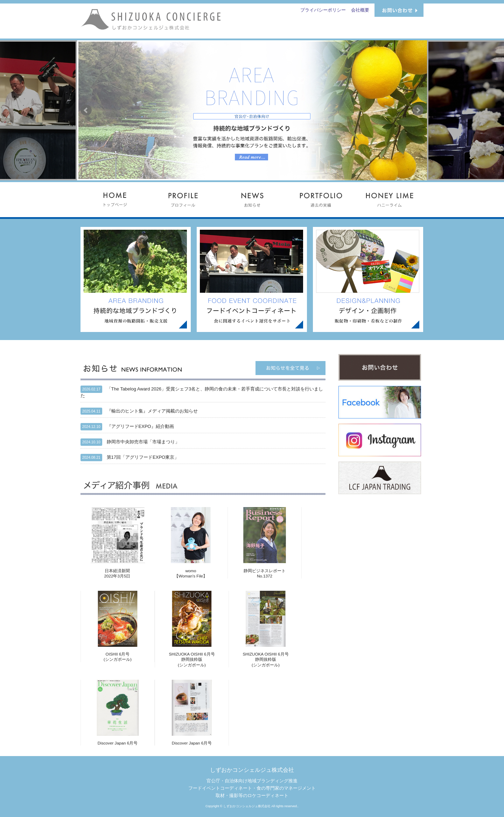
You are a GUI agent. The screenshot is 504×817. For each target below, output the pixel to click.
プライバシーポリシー (323, 10)
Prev (86, 110)
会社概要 (360, 10)
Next (418, 110)
